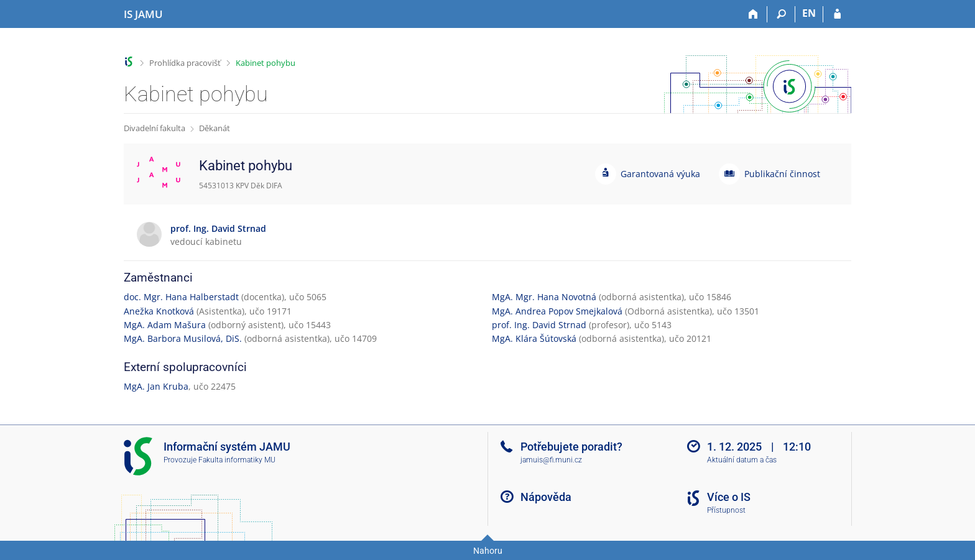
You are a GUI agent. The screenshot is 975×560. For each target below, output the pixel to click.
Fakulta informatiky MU (237, 460)
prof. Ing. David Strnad (539, 325)
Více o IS (729, 497)
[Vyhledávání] (781, 14)
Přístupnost (726, 510)
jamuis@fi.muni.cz (551, 460)
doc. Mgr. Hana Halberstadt (181, 297)
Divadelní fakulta (155, 128)
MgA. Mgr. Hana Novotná (544, 297)
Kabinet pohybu (266, 63)
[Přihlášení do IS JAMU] (837, 14)
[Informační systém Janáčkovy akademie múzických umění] (143, 14)
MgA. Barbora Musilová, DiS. (183, 338)
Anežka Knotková (159, 311)
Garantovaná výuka (660, 174)
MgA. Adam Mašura (165, 325)
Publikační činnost (782, 174)
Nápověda (546, 497)
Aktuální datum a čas (742, 460)
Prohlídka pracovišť (185, 63)
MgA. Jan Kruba (156, 386)
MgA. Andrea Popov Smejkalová (557, 311)
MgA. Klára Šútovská (534, 338)
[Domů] (753, 14)
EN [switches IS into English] (809, 13)
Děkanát (215, 128)
